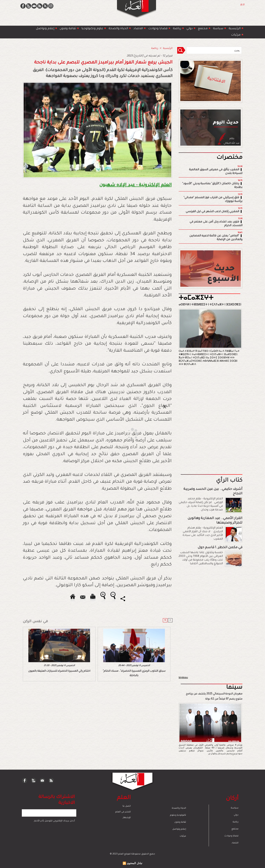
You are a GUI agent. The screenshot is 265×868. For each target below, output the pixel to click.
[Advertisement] (127, 434)
